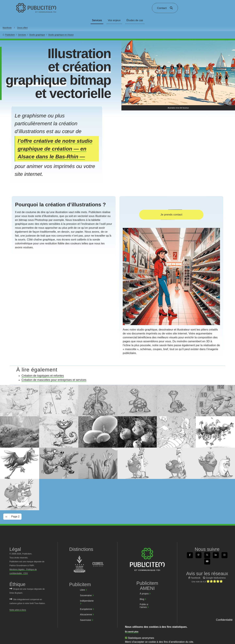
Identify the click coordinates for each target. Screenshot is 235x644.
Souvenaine (86, 595)
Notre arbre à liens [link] (18, 610)
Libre (82, 590)
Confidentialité (224, 640)
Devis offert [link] (22, 28)
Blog (142, 599)
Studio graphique (37, 35)
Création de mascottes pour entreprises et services (54, 380)
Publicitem (10, 35)
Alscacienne (86, 615)
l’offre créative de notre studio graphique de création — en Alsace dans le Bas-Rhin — (55, 149)
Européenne (86, 609)
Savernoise (86, 620)
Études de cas (135, 20)
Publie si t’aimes (144, 606)
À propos (144, 594)
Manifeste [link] (7, 28)
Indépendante (87, 601)
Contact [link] (162, 8)
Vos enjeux (114, 20)
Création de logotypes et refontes (43, 376)
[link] (36, 8)
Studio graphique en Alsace (61, 35)
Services (97, 20)
